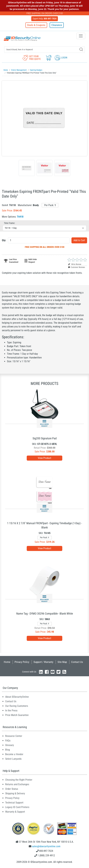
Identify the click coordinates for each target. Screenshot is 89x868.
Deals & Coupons (36, 25)
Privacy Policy (22, 662)
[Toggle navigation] (81, 36)
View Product (44, 458)
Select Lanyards (13, 759)
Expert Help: (45, 19)
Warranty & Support (15, 812)
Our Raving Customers (17, 706)
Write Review (75, 264)
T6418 (20, 217)
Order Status (12, 789)
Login (61, 58)
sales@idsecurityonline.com (46, 846)
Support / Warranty (43, 662)
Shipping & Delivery (15, 793)
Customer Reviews (77, 267)
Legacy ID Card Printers (17, 807)
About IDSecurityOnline (17, 697)
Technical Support (14, 803)
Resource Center (14, 736)
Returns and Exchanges (17, 784)
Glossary (10, 745)
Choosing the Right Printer (19, 780)
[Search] (81, 49)
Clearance (57, 25)
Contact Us (77, 662)
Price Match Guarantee (17, 715)
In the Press (11, 711)
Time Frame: (9, 223)
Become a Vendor (14, 754)
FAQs (8, 741)
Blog (8, 750)
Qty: (4, 240)
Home (7, 662)
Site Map (62, 662)
